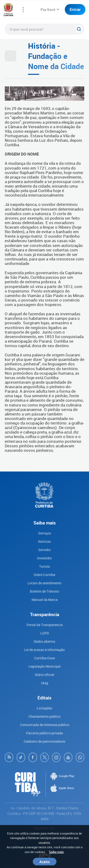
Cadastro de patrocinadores (44, 741)
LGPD (45, 633)
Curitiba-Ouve (44, 658)
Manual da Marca (45, 600)
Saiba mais (56, 852)
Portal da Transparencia (45, 625)
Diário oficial (44, 675)
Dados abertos (44, 641)
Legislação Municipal (44, 666)
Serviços (45, 533)
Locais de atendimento (44, 583)
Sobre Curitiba (44, 575)
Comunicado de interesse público (45, 725)
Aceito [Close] (45, 862)
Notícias (44, 541)
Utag (45, 683)
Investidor (44, 558)
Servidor (44, 550)
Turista (44, 566)
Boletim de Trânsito (44, 591)
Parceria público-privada (44, 733)
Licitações (44, 708)
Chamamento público (44, 716)
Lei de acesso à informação (44, 650)
